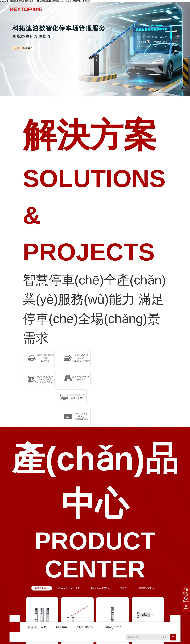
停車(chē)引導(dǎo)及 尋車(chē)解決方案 (81, 358)
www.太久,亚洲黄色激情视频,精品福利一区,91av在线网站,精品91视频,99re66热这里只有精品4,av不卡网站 (45, 1)
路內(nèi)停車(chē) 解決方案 (81, 378)
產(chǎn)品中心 (86, 627)
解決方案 (62, 627)
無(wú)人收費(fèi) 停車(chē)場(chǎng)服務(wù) (45, 379)
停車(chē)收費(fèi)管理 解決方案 (45, 358)
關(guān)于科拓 (37, 627)
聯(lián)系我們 (113, 627)
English (186, 601)
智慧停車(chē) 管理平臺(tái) (77, 396)
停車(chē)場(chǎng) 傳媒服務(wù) (81, 416)
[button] (15, 621)
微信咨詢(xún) (186, 593)
